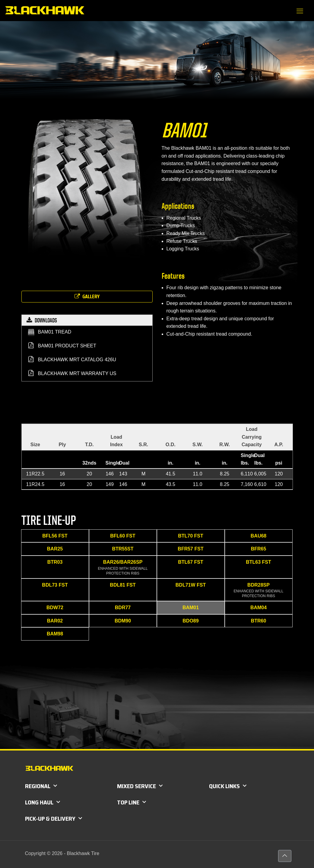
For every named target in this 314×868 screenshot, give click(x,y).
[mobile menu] (300, 11)
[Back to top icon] (285, 856)
